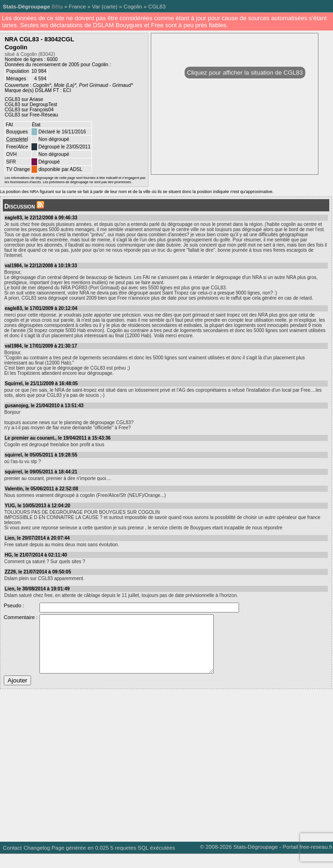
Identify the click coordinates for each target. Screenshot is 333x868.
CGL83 (157, 6)
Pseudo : (14, 605)
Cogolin (133, 6)
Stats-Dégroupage (26, 6)
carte (109, 6)
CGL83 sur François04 (29, 110)
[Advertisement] (165, 776)
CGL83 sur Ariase (24, 99)
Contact (12, 862)
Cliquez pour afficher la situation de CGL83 (245, 73)
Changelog (37, 862)
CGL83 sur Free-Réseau (31, 115)
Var (96, 6)
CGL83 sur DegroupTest (31, 105)
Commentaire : (21, 617)
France (77, 6)
